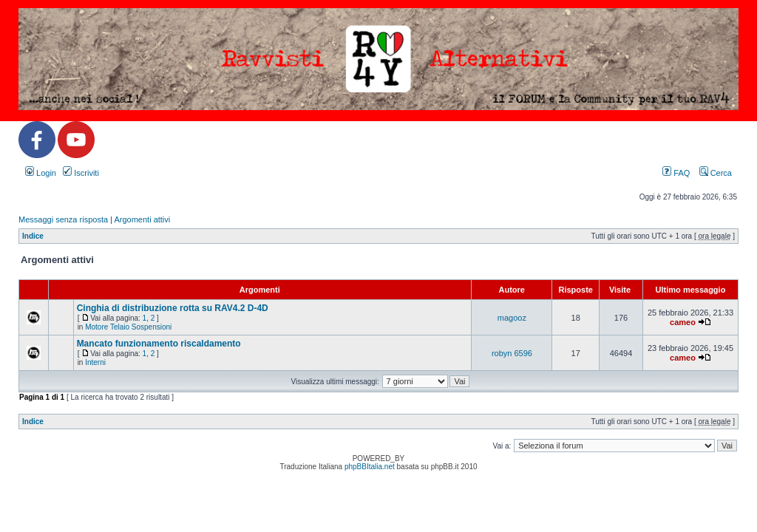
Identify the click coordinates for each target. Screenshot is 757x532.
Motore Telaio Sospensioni (128, 327)
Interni (95, 362)
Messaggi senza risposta (63, 219)
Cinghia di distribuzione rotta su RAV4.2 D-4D (173, 308)
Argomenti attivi (142, 219)
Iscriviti (81, 173)
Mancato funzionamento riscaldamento (159, 344)
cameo (683, 322)
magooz (512, 318)
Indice (33, 236)
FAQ (676, 173)
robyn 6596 (512, 353)
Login (41, 173)
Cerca (716, 173)
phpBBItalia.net (370, 467)
